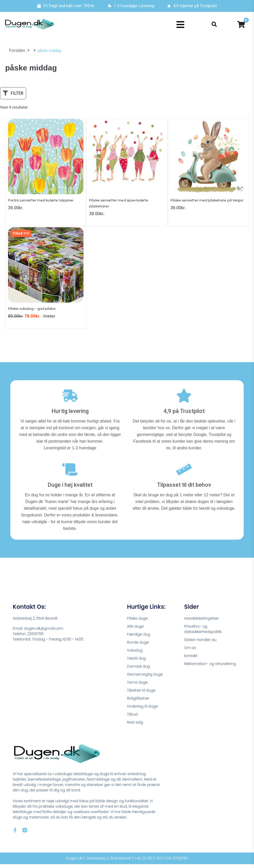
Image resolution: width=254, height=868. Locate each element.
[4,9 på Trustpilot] (184, 400)
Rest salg (135, 726)
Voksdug (135, 654)
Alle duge (136, 630)
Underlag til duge (143, 710)
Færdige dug (139, 638)
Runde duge (138, 646)
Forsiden (16, 51)
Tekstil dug (137, 662)
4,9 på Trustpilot (184, 415)
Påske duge (137, 622)
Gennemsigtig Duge (145, 678)
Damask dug (139, 670)
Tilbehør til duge (141, 694)
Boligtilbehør (138, 702)
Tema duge (137, 686)
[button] (180, 25)
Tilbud (132, 718)
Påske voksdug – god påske (36, 312)
